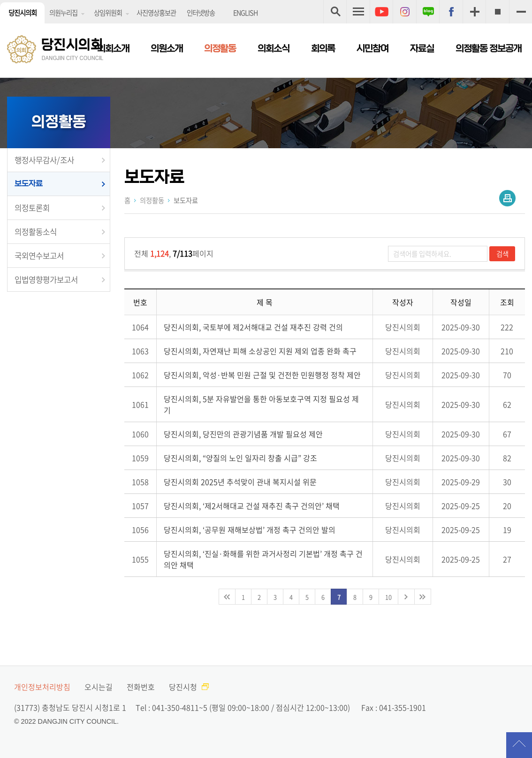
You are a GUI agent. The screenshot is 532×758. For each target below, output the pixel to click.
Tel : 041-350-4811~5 (171, 707)
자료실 (422, 49)
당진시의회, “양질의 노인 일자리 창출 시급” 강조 (240, 458)
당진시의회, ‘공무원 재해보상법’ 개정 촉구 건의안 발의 (250, 530)
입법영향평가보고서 (46, 280)
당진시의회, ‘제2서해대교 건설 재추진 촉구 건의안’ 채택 (252, 506)
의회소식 (274, 49)
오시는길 (99, 687)
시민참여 (372, 49)
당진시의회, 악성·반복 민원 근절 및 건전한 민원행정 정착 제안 (262, 375)
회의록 (323, 49)
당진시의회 (23, 13)
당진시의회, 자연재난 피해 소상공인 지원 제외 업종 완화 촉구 (260, 351)
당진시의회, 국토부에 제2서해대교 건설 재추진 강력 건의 (253, 327)
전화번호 (141, 687)
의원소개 (167, 49)
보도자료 (29, 184)
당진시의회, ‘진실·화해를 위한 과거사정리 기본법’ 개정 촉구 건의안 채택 (263, 559)
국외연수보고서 (39, 256)
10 (388, 597)
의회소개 (113, 49)
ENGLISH (245, 13)
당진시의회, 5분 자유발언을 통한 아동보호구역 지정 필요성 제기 (261, 404)
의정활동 (220, 49)
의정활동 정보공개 (488, 49)
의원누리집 (63, 13)
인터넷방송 (201, 13)
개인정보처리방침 (42, 687)
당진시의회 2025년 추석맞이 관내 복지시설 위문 (240, 482)
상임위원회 (108, 13)
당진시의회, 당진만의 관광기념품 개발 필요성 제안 (243, 434)
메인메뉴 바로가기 (266, 1)
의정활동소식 (36, 232)
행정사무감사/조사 (44, 160)
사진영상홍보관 (156, 13)
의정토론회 (32, 208)
